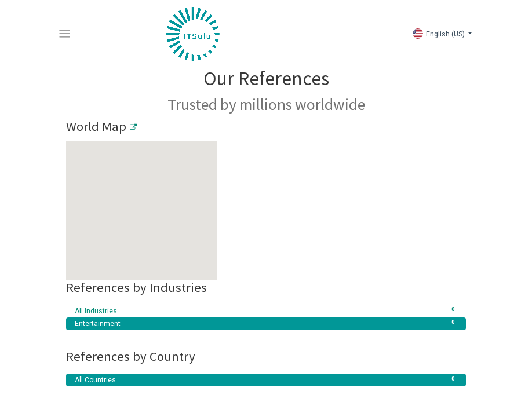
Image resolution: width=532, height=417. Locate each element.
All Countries (266, 380)
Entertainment (266, 324)
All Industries (266, 311)
